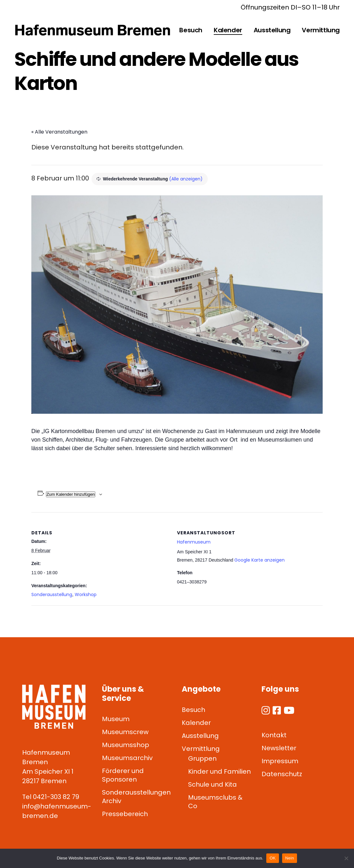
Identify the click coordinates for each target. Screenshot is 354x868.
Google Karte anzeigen (259, 560)
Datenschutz (282, 774)
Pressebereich (125, 814)
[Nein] (346, 858)
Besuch (193, 710)
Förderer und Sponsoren (123, 775)
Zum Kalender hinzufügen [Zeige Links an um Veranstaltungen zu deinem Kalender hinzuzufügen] (71, 494)
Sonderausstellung (52, 594)
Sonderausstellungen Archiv (136, 797)
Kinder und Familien (219, 771)
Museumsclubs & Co (215, 802)
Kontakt (274, 735)
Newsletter (279, 748)
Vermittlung (201, 749)
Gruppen (202, 758)
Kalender (196, 723)
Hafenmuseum (194, 542)
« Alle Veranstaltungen (59, 132)
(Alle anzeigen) (186, 179)
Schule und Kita (212, 784)
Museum (116, 719)
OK (272, 858)
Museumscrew (125, 732)
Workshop (86, 594)
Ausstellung (200, 736)
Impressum (280, 761)
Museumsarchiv (127, 758)
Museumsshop (126, 745)
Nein (290, 858)
